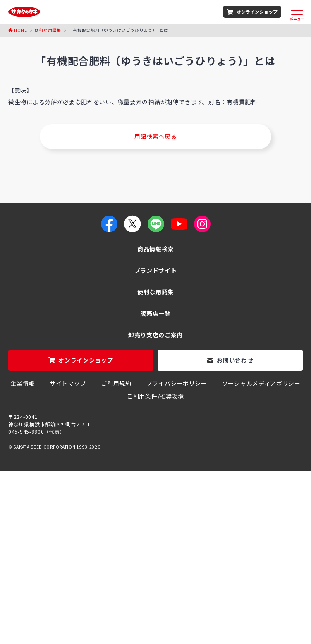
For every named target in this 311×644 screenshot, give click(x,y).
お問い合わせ (235, 360)
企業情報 (23, 383)
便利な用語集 (48, 30)
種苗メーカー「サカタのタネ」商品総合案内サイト (78, 527)
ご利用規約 (116, 383)
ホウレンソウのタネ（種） (45, 584)
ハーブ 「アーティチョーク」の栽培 (250, 592)
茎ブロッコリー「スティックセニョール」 (204, 584)
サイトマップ (68, 383)
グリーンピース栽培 (53, 610)
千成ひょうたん (139, 592)
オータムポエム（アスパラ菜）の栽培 (136, 601)
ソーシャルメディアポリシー (261, 383)
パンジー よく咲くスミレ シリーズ (132, 610)
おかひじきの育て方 (108, 618)
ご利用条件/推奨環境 (155, 396)
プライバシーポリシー (177, 383)
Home (21, 30)
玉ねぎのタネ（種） (114, 584)
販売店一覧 (155, 313)
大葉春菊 (66, 601)
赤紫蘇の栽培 (30, 601)
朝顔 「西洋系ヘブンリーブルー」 (66, 592)
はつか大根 (210, 618)
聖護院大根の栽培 (165, 618)
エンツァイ (208, 601)
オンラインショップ (257, 12)
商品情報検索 (155, 249)
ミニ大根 (197, 610)
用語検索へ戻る (156, 136)
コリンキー (181, 592)
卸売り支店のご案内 (155, 335)
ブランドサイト (156, 270)
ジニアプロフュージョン (248, 610)
